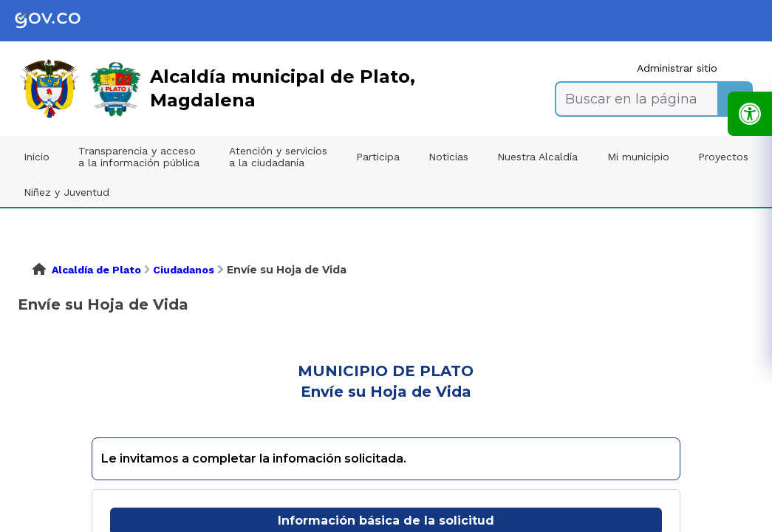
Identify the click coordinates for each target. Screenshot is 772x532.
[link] (59, 21)
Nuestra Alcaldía (537, 157)
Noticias (448, 157)
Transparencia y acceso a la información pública (139, 157)
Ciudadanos (184, 270)
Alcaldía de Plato (96, 270)
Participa (378, 157)
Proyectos (723, 157)
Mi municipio (638, 157)
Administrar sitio (677, 68)
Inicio (37, 157)
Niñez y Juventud (66, 192)
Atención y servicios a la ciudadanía (278, 157)
